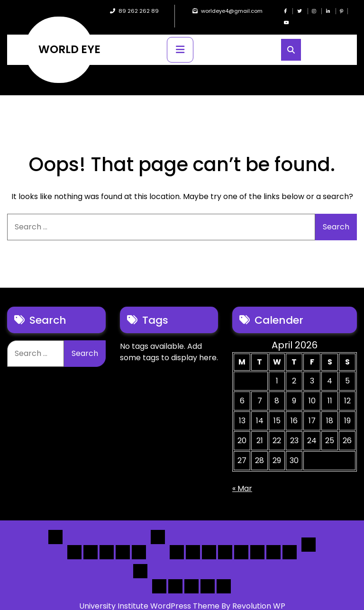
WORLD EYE (69, 38)
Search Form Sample (191, 575)
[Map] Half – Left (257, 541)
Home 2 (91, 541)
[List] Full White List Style (193, 541)
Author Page (159, 575)
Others (140, 560)
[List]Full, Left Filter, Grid (225, 541)
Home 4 (123, 541)
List (158, 526)
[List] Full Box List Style (209, 541)
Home (55, 526)
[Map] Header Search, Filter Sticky (273, 541)
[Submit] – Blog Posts (208, 575)
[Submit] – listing (224, 575)
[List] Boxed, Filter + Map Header (177, 541)
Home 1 (74, 541)
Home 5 (139, 541)
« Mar (242, 477)
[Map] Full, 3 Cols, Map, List (241, 541)
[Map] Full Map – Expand (290, 541)
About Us (175, 575)
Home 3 (107, 541)
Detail (309, 533)
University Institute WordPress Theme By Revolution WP (182, 595)
